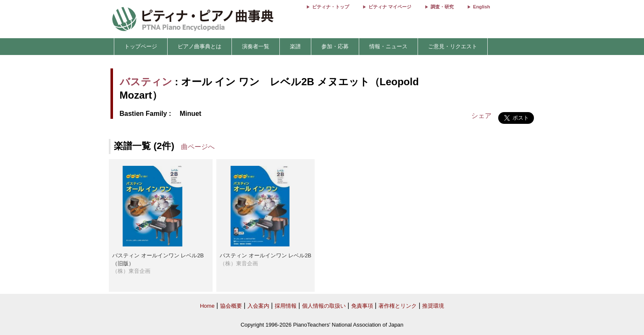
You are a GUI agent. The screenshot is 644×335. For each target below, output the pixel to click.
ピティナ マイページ (390, 7)
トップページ (141, 46)
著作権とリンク (398, 306)
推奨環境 (433, 306)
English (481, 7)
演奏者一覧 (256, 46)
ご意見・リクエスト (453, 46)
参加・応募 (335, 46)
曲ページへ (198, 147)
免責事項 (362, 306)
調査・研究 (442, 7)
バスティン (146, 82)
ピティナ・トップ (331, 7)
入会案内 (258, 306)
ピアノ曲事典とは (200, 46)
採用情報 (286, 306)
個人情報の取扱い (324, 306)
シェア (481, 116)
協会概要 (231, 306)
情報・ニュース (388, 46)
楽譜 (295, 46)
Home (207, 306)
